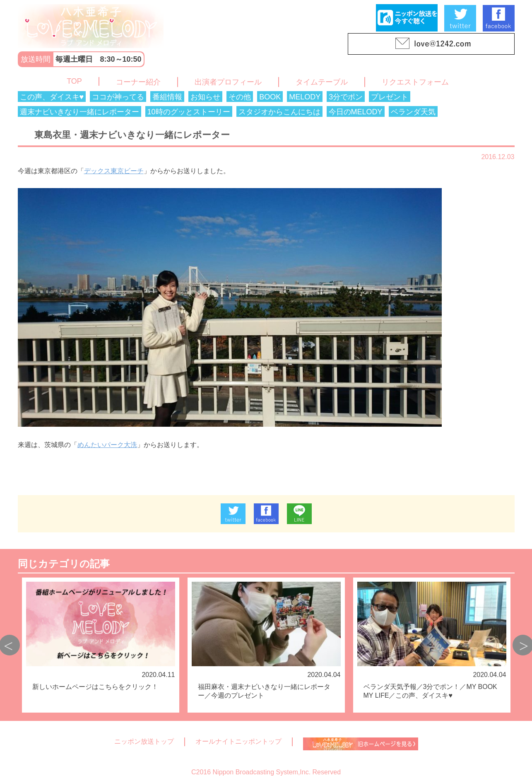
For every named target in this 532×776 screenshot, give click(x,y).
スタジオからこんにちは (279, 112)
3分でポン (346, 97)
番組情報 (167, 97)
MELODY (305, 97)
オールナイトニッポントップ (238, 741)
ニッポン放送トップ (144, 741)
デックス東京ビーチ (114, 171)
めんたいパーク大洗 (107, 445)
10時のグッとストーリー (189, 112)
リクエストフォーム (415, 82)
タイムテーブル (322, 82)
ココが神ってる (118, 97)
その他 (240, 97)
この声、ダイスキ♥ (52, 97)
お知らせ (205, 97)
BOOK (270, 97)
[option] (101, 645)
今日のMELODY (356, 112)
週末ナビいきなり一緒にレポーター (79, 112)
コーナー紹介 (138, 82)
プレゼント (390, 97)
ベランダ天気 (413, 112)
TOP (74, 81)
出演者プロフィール (228, 82)
